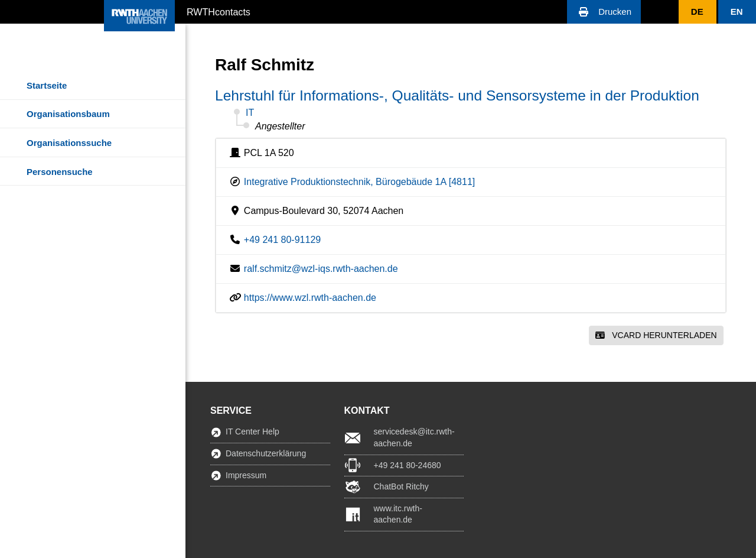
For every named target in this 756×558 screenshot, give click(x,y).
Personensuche (60, 172)
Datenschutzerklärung (266, 453)
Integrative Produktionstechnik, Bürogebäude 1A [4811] (359, 182)
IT (250, 113)
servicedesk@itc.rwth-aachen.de (414, 437)
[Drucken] (604, 12)
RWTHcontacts (219, 11)
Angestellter (280, 126)
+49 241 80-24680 (408, 465)
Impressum (246, 475)
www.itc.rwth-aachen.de (398, 514)
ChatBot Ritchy (401, 486)
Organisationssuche (69, 143)
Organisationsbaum (68, 114)
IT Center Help (252, 432)
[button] (604, 12)
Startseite (47, 85)
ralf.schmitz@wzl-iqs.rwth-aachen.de (321, 269)
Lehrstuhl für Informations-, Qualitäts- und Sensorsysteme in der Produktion (457, 95)
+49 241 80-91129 (282, 240)
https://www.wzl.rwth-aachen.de (310, 298)
